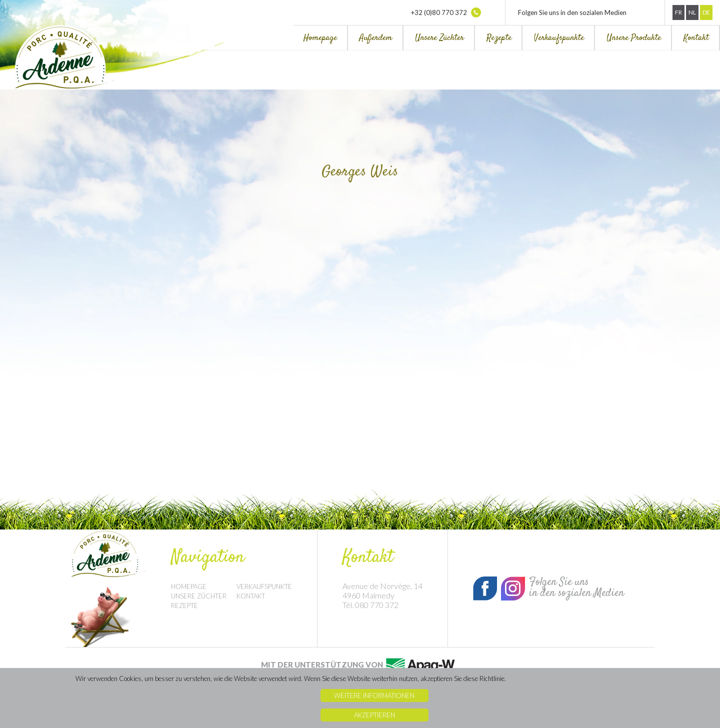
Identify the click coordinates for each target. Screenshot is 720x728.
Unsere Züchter (439, 38)
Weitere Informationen (374, 695)
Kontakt (696, 38)
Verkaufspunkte (559, 38)
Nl (692, 12)
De (706, 12)
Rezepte (499, 38)
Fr (678, 12)
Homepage (320, 38)
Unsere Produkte (634, 38)
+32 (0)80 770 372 (446, 12)
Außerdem (376, 38)
